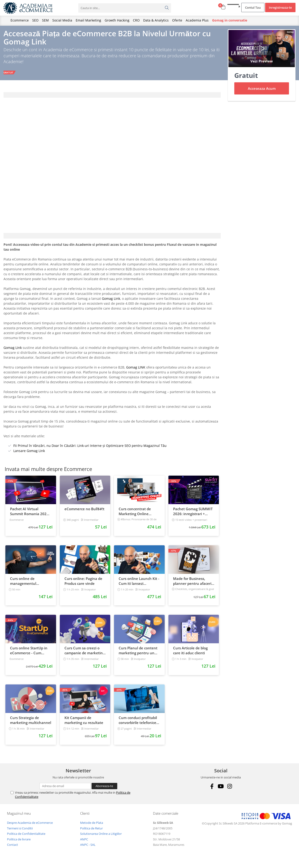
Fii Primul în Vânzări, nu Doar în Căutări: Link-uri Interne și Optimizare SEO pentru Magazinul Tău (90, 449)
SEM (45, 20)
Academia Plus (197, 20)
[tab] (112, 98)
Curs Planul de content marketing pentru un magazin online (138, 654)
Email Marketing (88, 20)
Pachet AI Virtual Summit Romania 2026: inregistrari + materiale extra (30, 515)
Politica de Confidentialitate (26, 837)
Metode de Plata (92, 826)
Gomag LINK (136, 371)
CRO (136, 20)
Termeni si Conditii (20, 832)
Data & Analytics (156, 20)
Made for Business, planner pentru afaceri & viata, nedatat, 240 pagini (192, 585)
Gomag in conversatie (230, 20)
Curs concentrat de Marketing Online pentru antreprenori (136, 515)
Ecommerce (20, 20)
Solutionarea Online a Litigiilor (101, 837)
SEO (35, 20)
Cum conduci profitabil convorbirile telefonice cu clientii (138, 724)
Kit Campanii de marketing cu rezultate (84, 724)
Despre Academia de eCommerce (30, 826)
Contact (12, 848)
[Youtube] (221, 790)
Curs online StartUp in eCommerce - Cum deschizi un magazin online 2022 (29, 654)
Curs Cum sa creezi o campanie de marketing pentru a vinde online (85, 654)
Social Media (62, 20)
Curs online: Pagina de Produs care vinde (83, 584)
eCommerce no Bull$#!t (84, 512)
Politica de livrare (19, 843)
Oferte (177, 20)
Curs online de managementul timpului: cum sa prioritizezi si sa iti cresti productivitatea (30, 585)
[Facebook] (212, 790)
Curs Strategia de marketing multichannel (31, 724)
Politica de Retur (91, 832)
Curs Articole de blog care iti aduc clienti (190, 654)
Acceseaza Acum (262, 92)
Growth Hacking (117, 20)
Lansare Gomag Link (29, 454)
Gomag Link (111, 302)
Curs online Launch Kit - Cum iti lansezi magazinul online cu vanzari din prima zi (139, 585)
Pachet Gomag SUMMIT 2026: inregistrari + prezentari (193, 515)
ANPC (84, 843)
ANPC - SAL (88, 848)
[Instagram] (230, 790)
